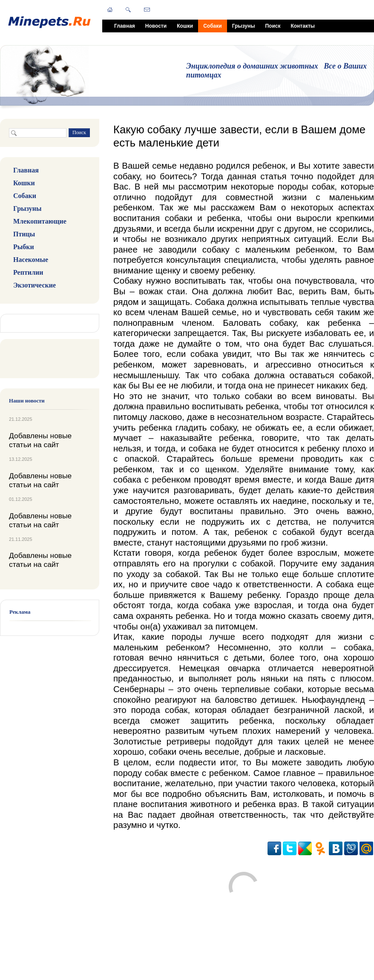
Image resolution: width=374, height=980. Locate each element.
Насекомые (31, 260)
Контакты (303, 26)
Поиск (273, 26)
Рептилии (28, 272)
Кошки (185, 26)
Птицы (24, 234)
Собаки (212, 26)
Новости (156, 26)
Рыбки (24, 247)
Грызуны (244, 26)
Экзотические (35, 285)
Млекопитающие (40, 221)
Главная (125, 26)
